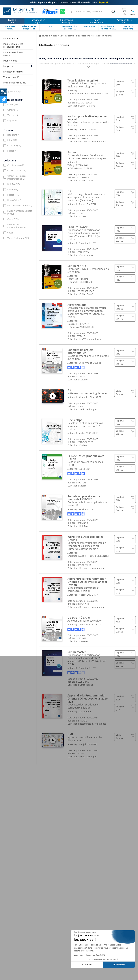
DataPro (14, 184)
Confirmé (14, 146)
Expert (13, 151)
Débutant (14, 135)
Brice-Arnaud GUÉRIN (81, 168)
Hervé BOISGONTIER (99, 556)
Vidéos (13, 115)
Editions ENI (20, 11)
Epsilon (13, 189)
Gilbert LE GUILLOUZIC (81, 282)
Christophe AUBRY (77, 556)
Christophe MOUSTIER (97, 93)
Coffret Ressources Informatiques (17, 177)
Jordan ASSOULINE (88, 433)
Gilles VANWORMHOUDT (82, 327)
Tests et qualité (11, 77)
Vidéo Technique (18, 238)
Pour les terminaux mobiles (13, 54)
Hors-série (14, 200)
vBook (12, 233)
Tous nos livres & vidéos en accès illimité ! (69, 2)
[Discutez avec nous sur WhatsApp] (63, 11)
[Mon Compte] (132, 11)
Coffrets (13, 110)
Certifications (16, 165)
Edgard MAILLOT (87, 243)
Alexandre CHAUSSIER (90, 397)
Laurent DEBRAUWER (78, 324)
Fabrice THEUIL (86, 509)
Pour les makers (12, 38)
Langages (8, 66)
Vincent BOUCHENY (89, 595)
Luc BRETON (85, 469)
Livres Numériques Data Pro (20, 212)
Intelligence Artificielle (15, 83)
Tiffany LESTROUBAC (78, 165)
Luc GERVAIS (85, 711)
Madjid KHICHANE (88, 744)
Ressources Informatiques (17, 226)
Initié (12, 140)
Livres (12, 104)
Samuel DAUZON (87, 204)
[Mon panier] (124, 11)
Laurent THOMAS (87, 129)
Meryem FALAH (75, 93)
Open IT (13, 219)
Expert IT (13, 195)
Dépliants (14, 120)
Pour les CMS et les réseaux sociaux (13, 45)
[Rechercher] (113, 12)
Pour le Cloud (10, 61)
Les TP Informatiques (20, 205)
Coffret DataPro (17, 171)
